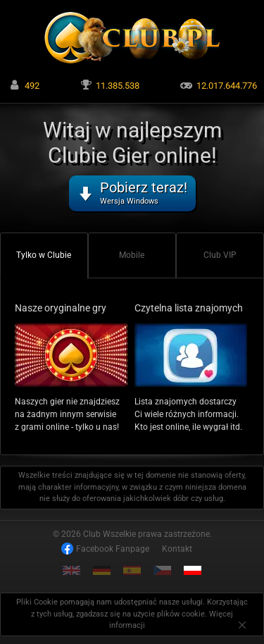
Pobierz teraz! (144, 192)
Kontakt (177, 549)
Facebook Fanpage (113, 549)
